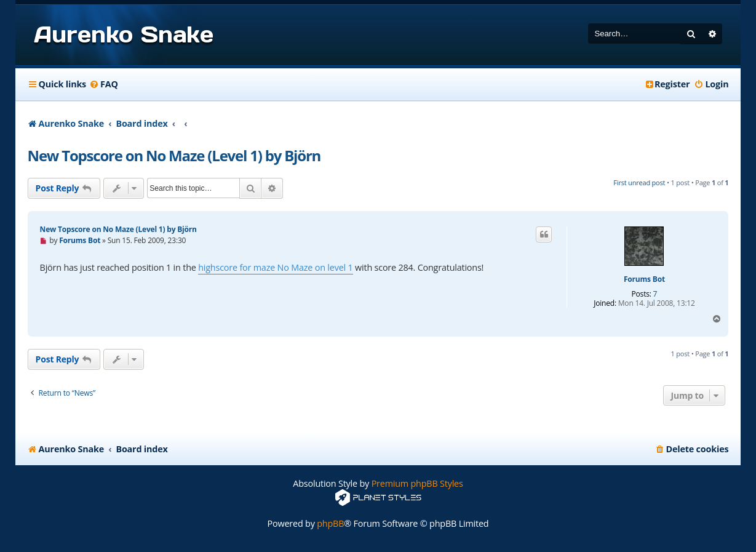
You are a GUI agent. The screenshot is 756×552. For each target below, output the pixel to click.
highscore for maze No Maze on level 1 (275, 267)
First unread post (639, 182)
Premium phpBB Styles (417, 483)
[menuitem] (104, 84)
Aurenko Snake (124, 34)
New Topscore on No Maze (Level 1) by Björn (174, 155)
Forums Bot (644, 279)
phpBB (330, 523)
